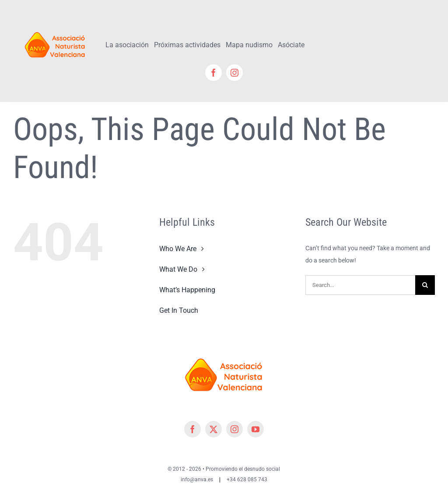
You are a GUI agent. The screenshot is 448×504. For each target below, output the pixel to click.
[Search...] (360, 285)
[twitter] (213, 429)
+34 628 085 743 (247, 479)
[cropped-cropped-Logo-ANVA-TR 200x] (55, 29)
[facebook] (213, 73)
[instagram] (234, 73)
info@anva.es (197, 479)
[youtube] (255, 429)
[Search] (425, 285)
